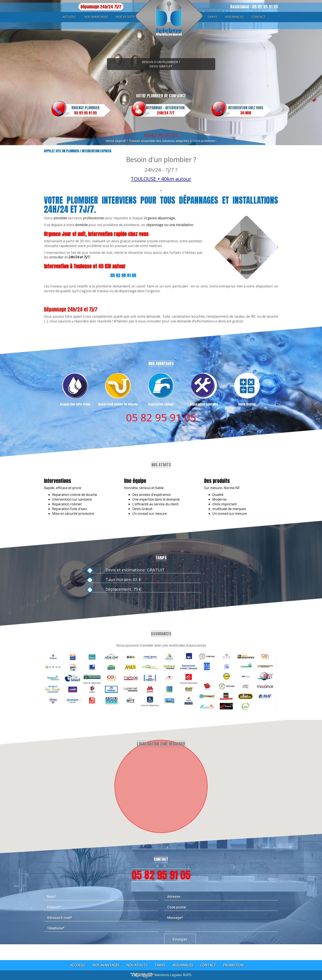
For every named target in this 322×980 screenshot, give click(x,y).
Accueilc (70, 17)
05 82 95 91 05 (161, 135)
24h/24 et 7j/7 (79, 257)
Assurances (234, 17)
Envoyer (180, 936)
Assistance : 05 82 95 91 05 (254, 7)
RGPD (187, 975)
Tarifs (212, 17)
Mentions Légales (169, 975)
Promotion (233, 965)
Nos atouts (125, 17)
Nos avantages (96, 17)
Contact (258, 17)
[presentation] (75, 939)
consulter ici (59, 257)
